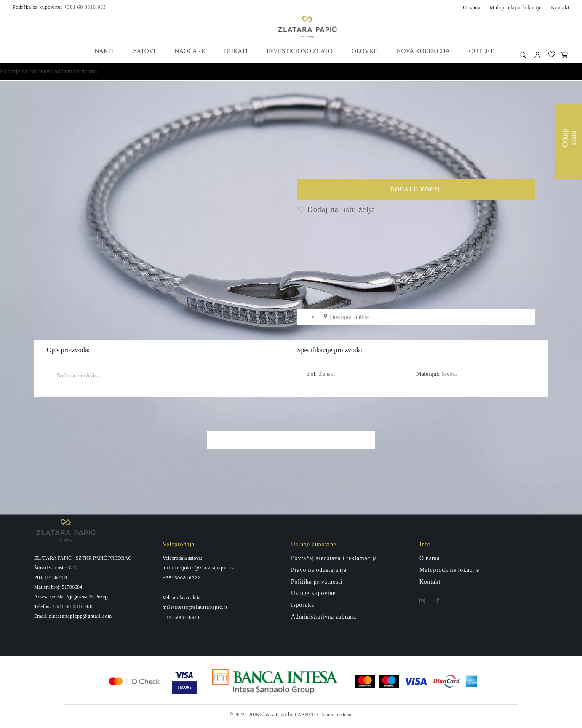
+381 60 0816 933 (85, 7)
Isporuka (303, 608)
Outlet (479, 50)
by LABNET (301, 718)
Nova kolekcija (421, 50)
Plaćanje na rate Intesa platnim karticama (49, 71)
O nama (472, 7)
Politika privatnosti (317, 585)
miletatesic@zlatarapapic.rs (195, 611)
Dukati (235, 50)
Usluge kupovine (314, 596)
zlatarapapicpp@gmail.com (81, 619)
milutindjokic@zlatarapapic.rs (198, 571)
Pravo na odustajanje (319, 573)
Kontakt (560, 7)
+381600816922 (182, 581)
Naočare (190, 50)
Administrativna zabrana (324, 620)
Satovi (145, 50)
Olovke (363, 50)
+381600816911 (181, 621)
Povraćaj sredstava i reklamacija (335, 561)
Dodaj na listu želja (336, 213)
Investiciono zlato (299, 50)
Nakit (105, 50)
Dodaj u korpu (457, 194)
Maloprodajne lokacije (516, 7)
